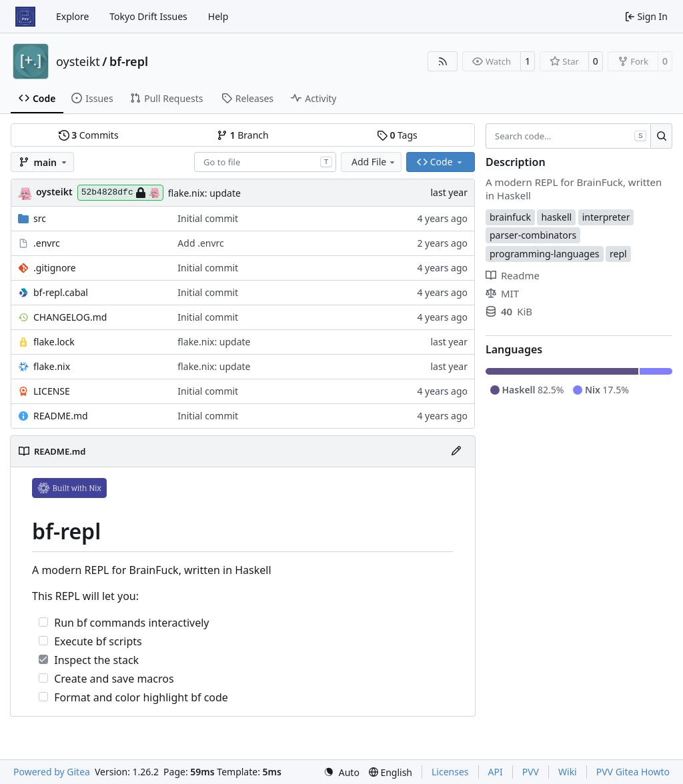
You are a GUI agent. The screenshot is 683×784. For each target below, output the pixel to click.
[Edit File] (456, 451)
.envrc (47, 243)
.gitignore (55, 268)
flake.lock (54, 342)
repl (618, 254)
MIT (502, 293)
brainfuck (510, 217)
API (496, 772)
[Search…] (661, 136)
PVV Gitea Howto (633, 772)
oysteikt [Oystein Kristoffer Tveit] (54, 192)
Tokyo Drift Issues (148, 16)
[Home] (25, 17)
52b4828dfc (120, 193)
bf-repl (129, 61)
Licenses (450, 772)
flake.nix (52, 366)
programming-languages (545, 254)
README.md (61, 416)
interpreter (606, 217)
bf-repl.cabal (61, 292)
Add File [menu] (374, 162)
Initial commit (208, 218)
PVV (531, 772)
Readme (513, 275)
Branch (243, 135)
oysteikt (78, 61)
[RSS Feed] (443, 61)
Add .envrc (200, 243)
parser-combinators (533, 235)
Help (218, 16)
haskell (556, 217)
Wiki (568, 772)
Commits (89, 135)
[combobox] (265, 162)
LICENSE (52, 391)
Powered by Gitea (52, 772)
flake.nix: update (204, 193)
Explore (72, 16)
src (40, 218)
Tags (397, 135)
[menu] (341, 772)
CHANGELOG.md (70, 317)
